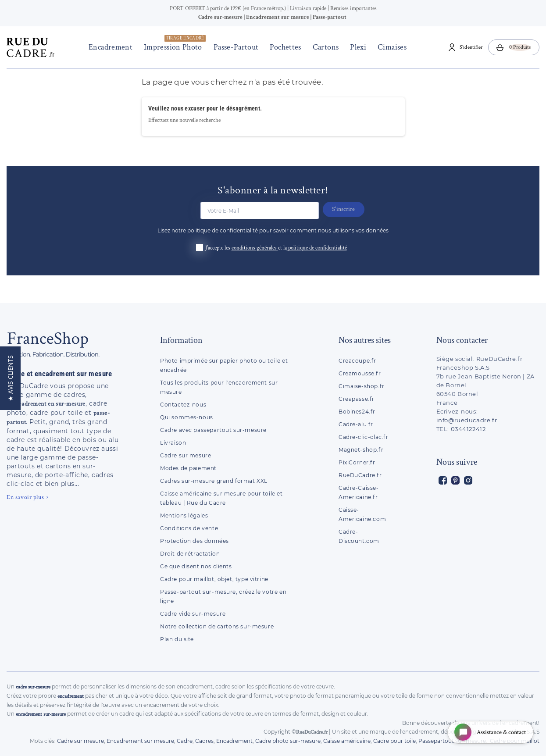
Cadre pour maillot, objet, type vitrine (214, 579)
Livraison (173, 443)
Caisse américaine (347, 741)
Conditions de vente (189, 528)
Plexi (356, 47)
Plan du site (177, 639)
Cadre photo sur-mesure (288, 741)
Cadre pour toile (394, 741)
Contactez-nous (183, 405)
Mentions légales (184, 515)
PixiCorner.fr (357, 462)
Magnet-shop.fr (361, 450)
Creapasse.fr (357, 399)
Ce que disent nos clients (196, 566)
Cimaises (390, 47)
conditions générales (255, 248)
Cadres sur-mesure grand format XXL (214, 481)
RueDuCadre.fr (360, 475)
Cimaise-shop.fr (362, 386)
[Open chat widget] (489, 731)
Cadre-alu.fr (356, 424)
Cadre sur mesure (186, 455)
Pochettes (284, 47)
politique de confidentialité (318, 248)
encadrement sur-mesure (41, 714)
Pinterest (455, 480)
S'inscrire (346, 209)
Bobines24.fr (357, 412)
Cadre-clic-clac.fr (364, 437)
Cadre (185, 741)
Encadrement (109, 47)
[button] (10, 378)
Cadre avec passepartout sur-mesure (213, 430)
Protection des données (194, 541)
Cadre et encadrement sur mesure (59, 374)
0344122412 (468, 429)
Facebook (443, 480)
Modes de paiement (188, 468)
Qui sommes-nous (187, 417)
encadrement (71, 696)
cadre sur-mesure (33, 687)
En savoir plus (25, 497)
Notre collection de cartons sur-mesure (217, 626)
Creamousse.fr (360, 373)
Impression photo (173, 44)
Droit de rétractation (190, 554)
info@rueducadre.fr (467, 420)
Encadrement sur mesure (140, 741)
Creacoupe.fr (358, 361)
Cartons (324, 47)
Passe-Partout (234, 47)
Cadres (204, 741)
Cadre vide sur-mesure (193, 614)
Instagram (468, 480)
